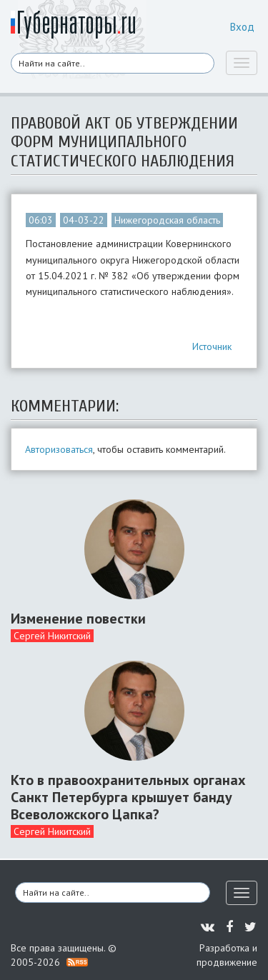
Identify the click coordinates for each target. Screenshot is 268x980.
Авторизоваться (59, 449)
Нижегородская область (167, 220)
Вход (242, 27)
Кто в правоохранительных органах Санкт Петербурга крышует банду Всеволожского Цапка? (128, 797)
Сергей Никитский (52, 636)
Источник (212, 346)
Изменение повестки (78, 619)
